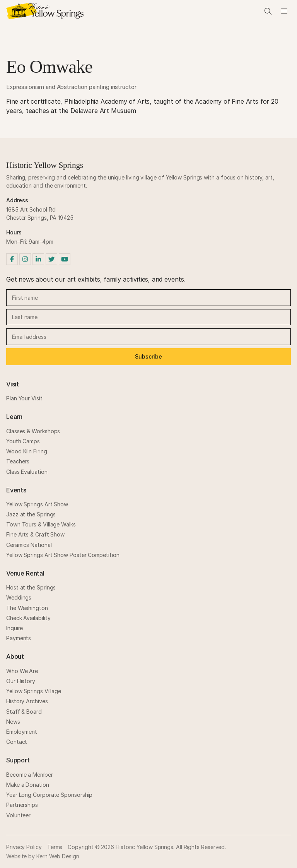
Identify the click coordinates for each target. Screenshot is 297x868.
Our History (21, 681)
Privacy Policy (24, 847)
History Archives (27, 701)
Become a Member (30, 775)
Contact (17, 742)
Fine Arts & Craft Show (35, 534)
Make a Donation (28, 785)
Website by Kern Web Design (43, 856)
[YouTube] (65, 259)
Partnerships (22, 805)
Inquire (15, 628)
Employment (22, 732)
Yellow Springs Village (34, 691)
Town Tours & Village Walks (41, 524)
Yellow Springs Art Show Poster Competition (63, 555)
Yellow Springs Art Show (37, 504)
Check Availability (28, 618)
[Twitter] (51, 259)
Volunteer (18, 815)
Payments (19, 638)
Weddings (19, 597)
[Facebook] (12, 259)
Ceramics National (29, 545)
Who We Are (22, 671)
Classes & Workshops (33, 431)
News (13, 722)
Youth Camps (23, 441)
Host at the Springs (31, 587)
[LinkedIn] (38, 259)
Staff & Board (24, 712)
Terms (55, 847)
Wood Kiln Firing (27, 451)
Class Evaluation (27, 472)
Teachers (18, 461)
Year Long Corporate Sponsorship (49, 795)
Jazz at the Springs (31, 514)
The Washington (27, 608)
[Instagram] (25, 259)
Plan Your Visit (24, 398)
